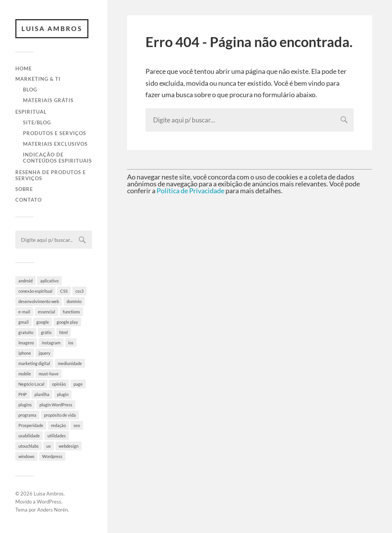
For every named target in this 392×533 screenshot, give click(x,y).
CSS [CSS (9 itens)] (64, 291)
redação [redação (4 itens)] (58, 425)
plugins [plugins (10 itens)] (25, 405)
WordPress (49, 502)
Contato (29, 200)
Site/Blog (37, 122)
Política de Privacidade (190, 191)
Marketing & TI (38, 79)
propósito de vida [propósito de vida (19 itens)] (60, 415)
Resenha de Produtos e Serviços (51, 175)
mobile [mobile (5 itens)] (25, 374)
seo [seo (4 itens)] (77, 425)
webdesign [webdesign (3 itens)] (69, 446)
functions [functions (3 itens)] (71, 312)
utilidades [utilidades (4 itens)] (57, 436)
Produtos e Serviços (55, 133)
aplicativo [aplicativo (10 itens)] (49, 281)
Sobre (24, 189)
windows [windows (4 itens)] (26, 456)
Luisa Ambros (52, 29)
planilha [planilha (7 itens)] (42, 394)
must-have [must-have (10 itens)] (49, 374)
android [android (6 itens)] (25, 281)
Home (24, 68)
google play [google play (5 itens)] (67, 322)
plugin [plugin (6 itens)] (63, 394)
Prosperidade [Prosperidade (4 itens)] (31, 425)
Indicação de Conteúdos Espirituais (57, 158)
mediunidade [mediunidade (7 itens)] (70, 363)
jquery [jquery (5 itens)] (45, 353)
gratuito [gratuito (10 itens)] (26, 332)
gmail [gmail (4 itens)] (24, 322)
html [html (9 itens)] (64, 332)
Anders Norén (52, 510)
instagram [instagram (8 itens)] (51, 343)
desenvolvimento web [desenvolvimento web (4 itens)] (39, 301)
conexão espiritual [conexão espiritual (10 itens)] (35, 291)
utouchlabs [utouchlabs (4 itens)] (29, 446)
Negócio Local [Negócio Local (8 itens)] (31, 384)
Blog (30, 90)
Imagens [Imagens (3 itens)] (26, 343)
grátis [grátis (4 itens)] (46, 332)
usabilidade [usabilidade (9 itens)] (29, 436)
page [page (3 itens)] (78, 384)
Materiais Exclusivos (55, 144)
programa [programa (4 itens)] (27, 415)
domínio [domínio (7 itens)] (74, 301)
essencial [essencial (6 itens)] (47, 312)
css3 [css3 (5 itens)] (79, 291)
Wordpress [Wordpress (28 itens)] (52, 456)
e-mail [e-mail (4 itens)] (24, 312)
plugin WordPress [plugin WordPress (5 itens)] (56, 405)
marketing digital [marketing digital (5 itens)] (34, 363)
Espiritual (31, 112)
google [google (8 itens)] (43, 322)
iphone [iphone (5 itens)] (25, 353)
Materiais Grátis (48, 100)
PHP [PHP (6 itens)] (23, 394)
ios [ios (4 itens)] (71, 343)
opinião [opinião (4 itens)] (59, 384)
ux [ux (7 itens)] (49, 446)
